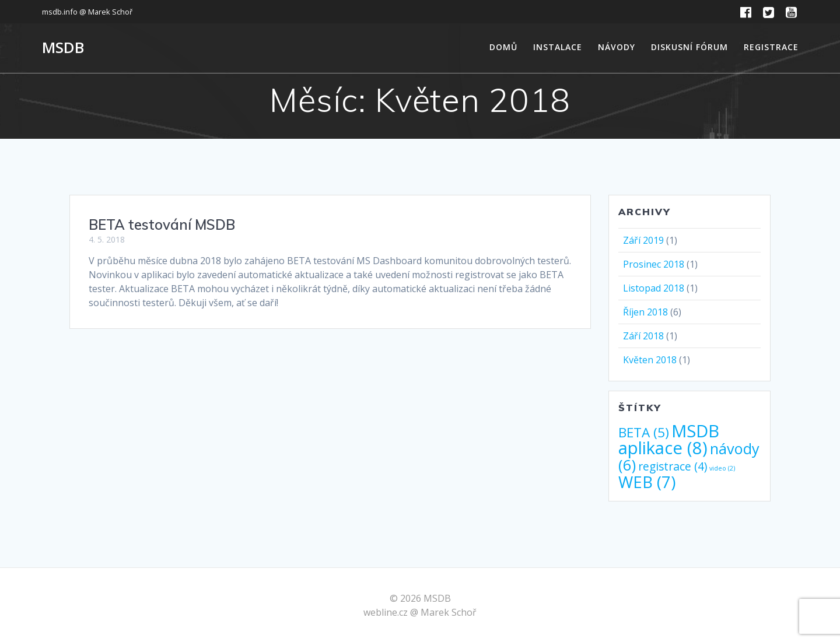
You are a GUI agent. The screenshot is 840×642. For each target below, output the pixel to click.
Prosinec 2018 (654, 264)
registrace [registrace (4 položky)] (673, 466)
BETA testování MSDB (162, 224)
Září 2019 (643, 240)
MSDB (63, 48)
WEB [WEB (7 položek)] (647, 482)
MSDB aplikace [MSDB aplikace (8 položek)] (669, 439)
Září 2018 (643, 336)
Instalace (558, 47)
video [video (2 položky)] (722, 468)
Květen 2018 (650, 360)
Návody (617, 47)
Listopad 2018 (654, 288)
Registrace (771, 47)
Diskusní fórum (689, 47)
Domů (503, 47)
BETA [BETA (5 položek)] (644, 432)
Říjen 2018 (645, 312)
